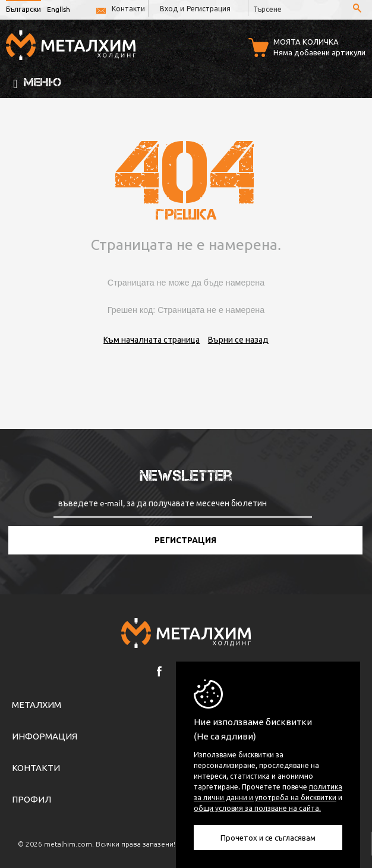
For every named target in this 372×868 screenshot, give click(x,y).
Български (23, 9)
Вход (169, 8)
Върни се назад (238, 339)
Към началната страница (152, 339)
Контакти (128, 8)
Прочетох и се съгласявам (268, 837)
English (59, 9)
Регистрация (209, 8)
